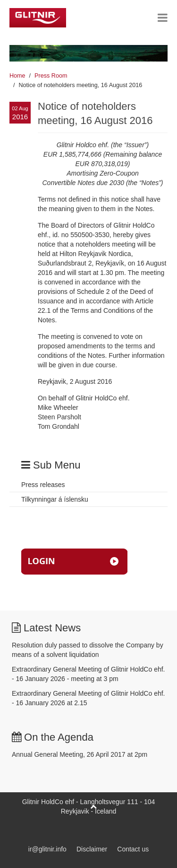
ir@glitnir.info (47, 849)
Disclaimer (92, 849)
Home (17, 76)
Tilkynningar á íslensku (55, 499)
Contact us (133, 849)
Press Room (51, 76)
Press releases (43, 485)
